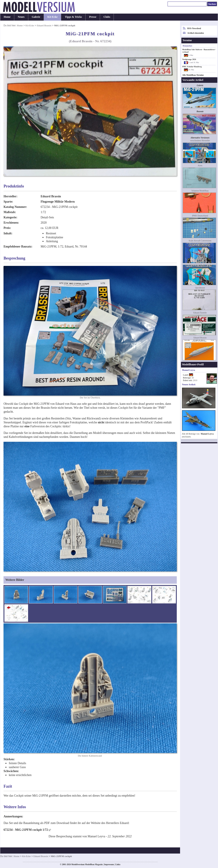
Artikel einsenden (196, 33)
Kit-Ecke (52, 17)
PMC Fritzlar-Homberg (192, 67)
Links (118, 864)
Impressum (109, 864)
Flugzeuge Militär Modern (58, 202)
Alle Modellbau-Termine (193, 75)
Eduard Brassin (44, 25)
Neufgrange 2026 (189, 59)
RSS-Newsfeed (194, 28)
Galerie (36, 17)
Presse (93, 17)
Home (7, 17)
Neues (21, 17)
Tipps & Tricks (73, 17)
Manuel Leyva (207, 434)
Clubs (107, 17)
